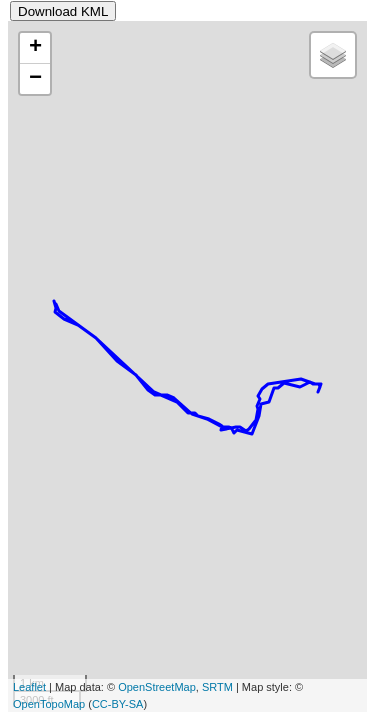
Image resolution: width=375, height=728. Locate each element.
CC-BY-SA (118, 704)
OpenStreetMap (157, 687)
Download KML (63, 11)
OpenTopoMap (49, 704)
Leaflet (29, 687)
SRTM (217, 687)
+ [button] (35, 48)
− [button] (35, 79)
